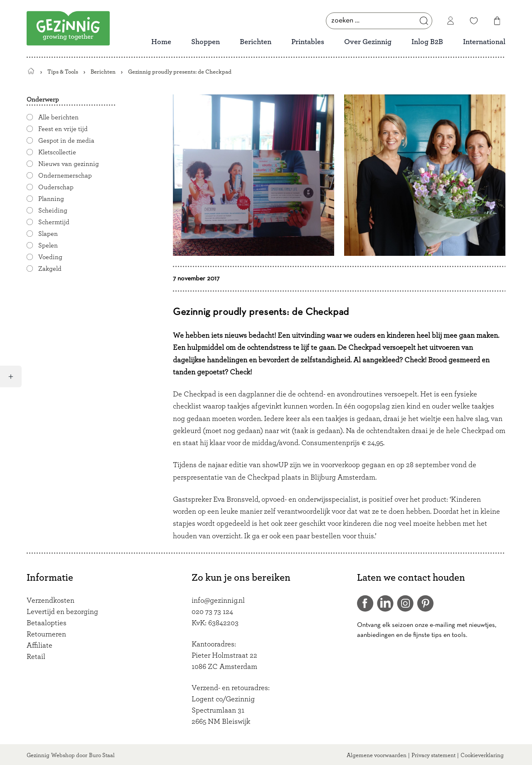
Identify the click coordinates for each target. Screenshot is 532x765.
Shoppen (206, 42)
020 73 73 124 (212, 612)
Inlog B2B (427, 42)
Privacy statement (433, 755)
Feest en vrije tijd (63, 129)
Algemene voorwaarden (377, 755)
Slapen (48, 234)
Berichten (256, 42)
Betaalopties (47, 623)
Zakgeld (50, 269)
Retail (36, 657)
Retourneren (46, 634)
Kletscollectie (57, 152)
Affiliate (39, 646)
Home (161, 42)
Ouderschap (56, 187)
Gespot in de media (66, 141)
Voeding (50, 257)
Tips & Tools (63, 72)
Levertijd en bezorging (62, 612)
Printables (308, 42)
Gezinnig (38, 755)
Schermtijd (54, 222)
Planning (51, 199)
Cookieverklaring (482, 755)
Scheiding (53, 210)
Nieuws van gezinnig (69, 164)
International (484, 42)
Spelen (48, 245)
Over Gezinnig (368, 42)
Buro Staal (102, 755)
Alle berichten (58, 117)
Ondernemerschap (65, 176)
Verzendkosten (50, 601)
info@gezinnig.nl (218, 601)
